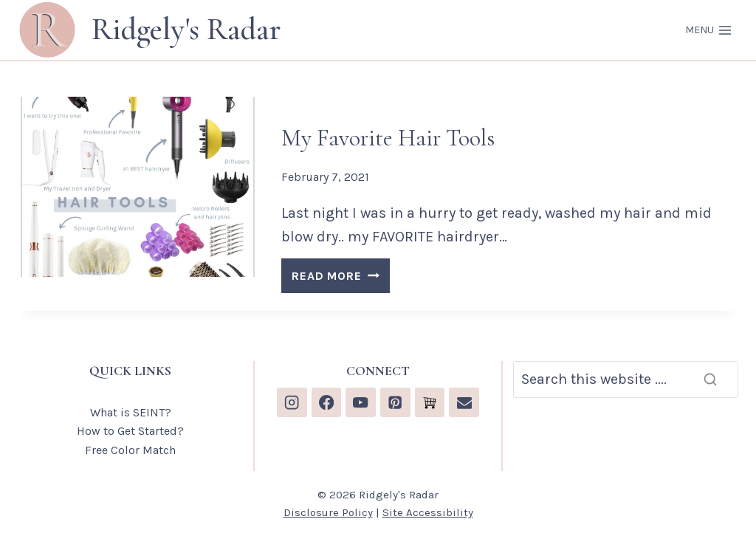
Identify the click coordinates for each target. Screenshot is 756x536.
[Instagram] (292, 403)
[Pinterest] (395, 403)
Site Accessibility (428, 512)
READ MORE (340, 278)
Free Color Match (130, 450)
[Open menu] (708, 30)
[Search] (626, 379)
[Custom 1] (430, 403)
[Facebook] (327, 403)
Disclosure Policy (328, 512)
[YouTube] (361, 403)
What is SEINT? (131, 412)
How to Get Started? (130, 431)
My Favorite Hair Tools (388, 138)
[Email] (464, 403)
